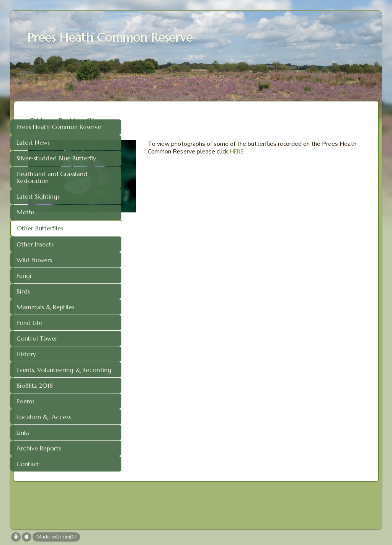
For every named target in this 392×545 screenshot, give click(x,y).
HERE (257, 159)
